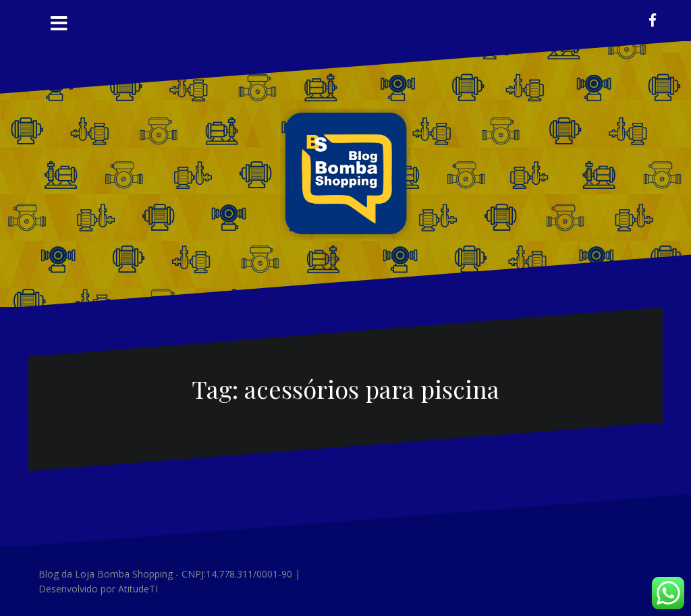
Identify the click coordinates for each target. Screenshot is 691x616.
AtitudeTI (138, 589)
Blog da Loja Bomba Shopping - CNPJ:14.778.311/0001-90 (165, 574)
